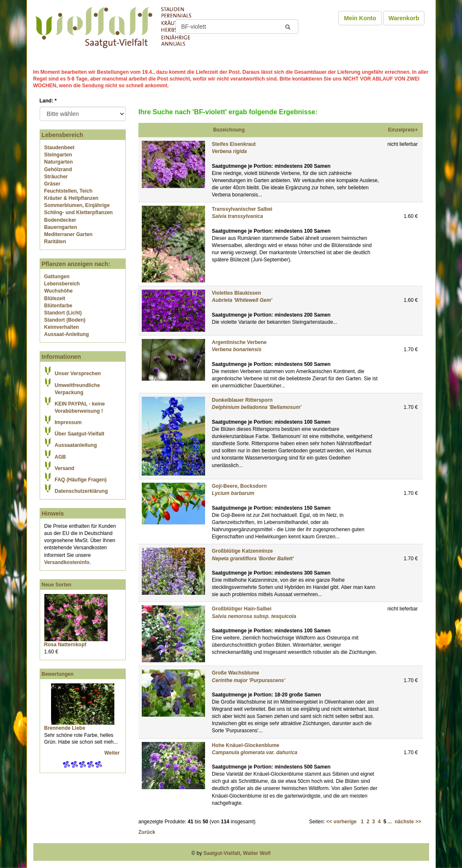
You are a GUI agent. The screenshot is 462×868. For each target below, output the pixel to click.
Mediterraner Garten (69, 234)
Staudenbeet (59, 148)
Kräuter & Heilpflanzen (72, 198)
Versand (65, 468)
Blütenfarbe (58, 306)
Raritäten (55, 242)
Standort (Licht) (63, 313)
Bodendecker (60, 220)
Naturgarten (59, 162)
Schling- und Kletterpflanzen (79, 212)
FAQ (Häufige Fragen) (81, 480)
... (390, 822)
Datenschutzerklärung (81, 491)
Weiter (113, 753)
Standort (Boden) (65, 320)
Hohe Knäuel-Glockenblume (246, 745)
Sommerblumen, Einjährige (77, 205)
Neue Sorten (57, 585)
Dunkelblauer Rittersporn (242, 400)
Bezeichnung (229, 130)
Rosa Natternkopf (65, 645)
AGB (61, 457)
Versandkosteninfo (67, 562)
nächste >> (408, 822)
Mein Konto (360, 18)
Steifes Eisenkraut (234, 144)
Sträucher (56, 177)
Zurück (147, 832)
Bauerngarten (61, 227)
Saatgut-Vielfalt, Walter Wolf (237, 853)
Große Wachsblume (235, 673)
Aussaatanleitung (76, 445)
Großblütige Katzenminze (242, 551)
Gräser (53, 184)
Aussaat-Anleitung (67, 334)
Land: (48, 101)
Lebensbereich (62, 284)
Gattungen (57, 277)
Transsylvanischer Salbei (242, 209)
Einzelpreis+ (403, 130)
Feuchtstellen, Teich (68, 191)
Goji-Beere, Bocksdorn (239, 486)
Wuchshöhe (59, 291)
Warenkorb (404, 18)
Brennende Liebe (65, 728)
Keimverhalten (62, 327)
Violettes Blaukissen (236, 293)
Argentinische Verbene (239, 342)
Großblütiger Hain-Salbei (242, 609)
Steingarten (58, 155)
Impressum (68, 422)
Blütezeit (55, 298)
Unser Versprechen (78, 374)
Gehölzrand (58, 169)
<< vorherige (341, 822)
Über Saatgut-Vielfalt (80, 434)
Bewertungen (58, 674)
